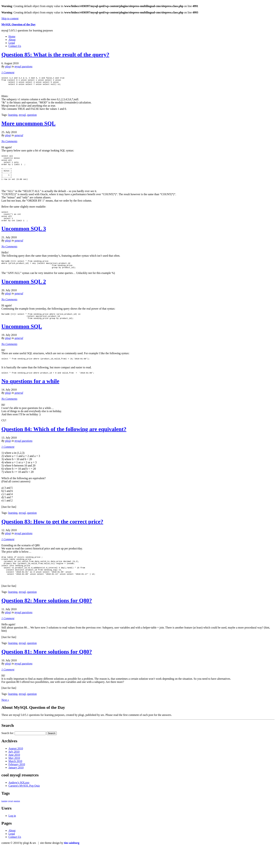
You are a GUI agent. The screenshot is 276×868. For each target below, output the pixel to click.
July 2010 (14, 772)
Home (12, 36)
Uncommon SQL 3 (24, 240)
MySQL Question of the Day (19, 24)
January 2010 (16, 788)
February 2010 (17, 785)
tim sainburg (72, 863)
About (12, 40)
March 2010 (15, 782)
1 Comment (8, 72)
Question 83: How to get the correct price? (52, 537)
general (19, 137)
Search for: (8, 754)
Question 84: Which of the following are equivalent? (64, 445)
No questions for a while (30, 397)
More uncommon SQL (28, 125)
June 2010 (14, 775)
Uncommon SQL (22, 341)
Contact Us (15, 46)
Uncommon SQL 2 (24, 295)
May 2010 (14, 779)
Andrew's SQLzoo (19, 803)
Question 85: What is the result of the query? (55, 55)
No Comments (9, 143)
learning (13, 117)
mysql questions (23, 66)
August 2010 (16, 769)
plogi (8, 66)
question (32, 117)
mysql (22, 117)
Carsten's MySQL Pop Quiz (24, 806)
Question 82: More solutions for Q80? (47, 621)
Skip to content (10, 18)
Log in (12, 836)
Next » (5, 721)
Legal (12, 43)
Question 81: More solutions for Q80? (47, 672)
